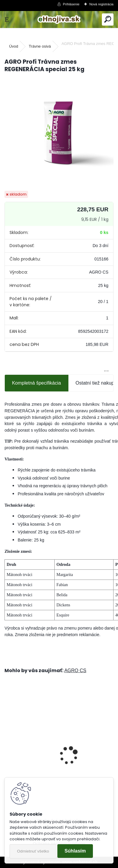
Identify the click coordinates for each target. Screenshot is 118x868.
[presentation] (8, 745)
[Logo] (59, 19)
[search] (108, 19)
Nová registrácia (101, 4)
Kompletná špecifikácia (36, 383)
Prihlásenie (71, 4)
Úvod (13, 46)
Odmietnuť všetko (33, 851)
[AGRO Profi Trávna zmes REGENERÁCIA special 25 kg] (59, 132)
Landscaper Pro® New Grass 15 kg (46, 761)
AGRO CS (75, 670)
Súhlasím (75, 851)
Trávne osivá (40, 46)
